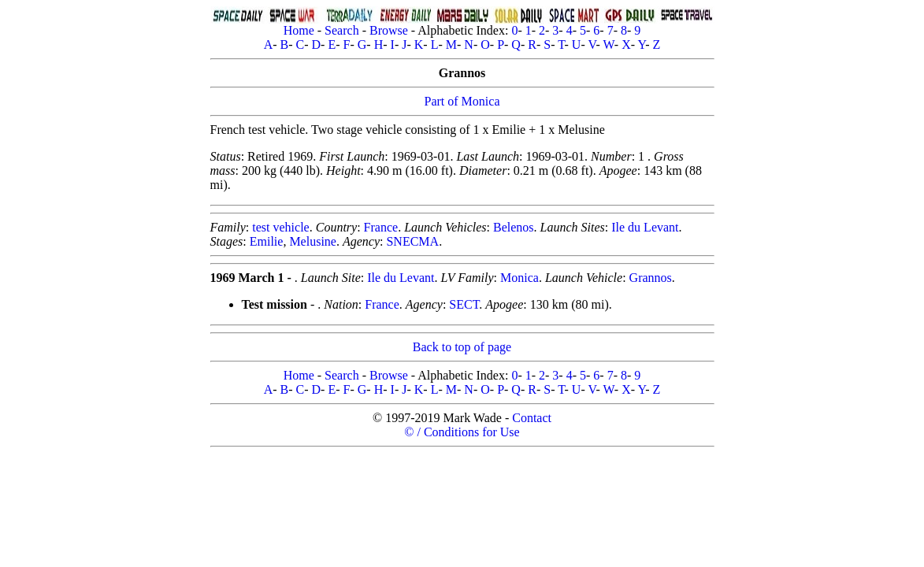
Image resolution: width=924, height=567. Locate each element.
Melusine (313, 241)
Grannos (651, 278)
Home (299, 30)
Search (342, 30)
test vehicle (280, 227)
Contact (532, 418)
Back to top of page (462, 347)
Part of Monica (462, 101)
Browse (389, 30)
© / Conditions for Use (462, 432)
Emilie (267, 241)
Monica (520, 278)
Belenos (514, 227)
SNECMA (412, 241)
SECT (464, 304)
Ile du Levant (645, 227)
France (381, 227)
